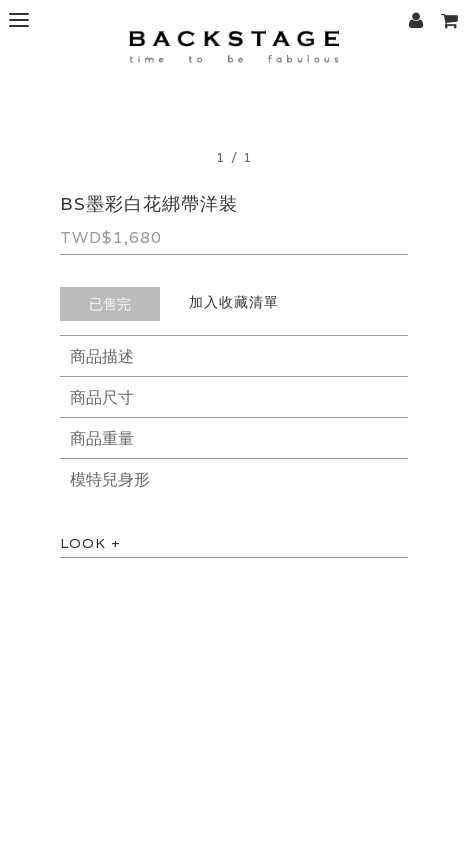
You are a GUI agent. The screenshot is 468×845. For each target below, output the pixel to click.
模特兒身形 (110, 479)
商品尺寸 (102, 397)
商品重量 (102, 438)
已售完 (110, 304)
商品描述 (102, 356)
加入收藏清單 (234, 302)
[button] (449, 20)
